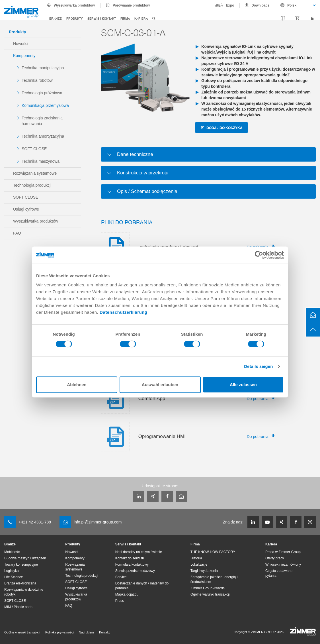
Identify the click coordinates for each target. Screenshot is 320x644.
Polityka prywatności (60, 632)
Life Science (14, 577)
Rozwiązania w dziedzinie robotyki (24, 592)
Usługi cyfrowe (26, 209)
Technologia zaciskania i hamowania (43, 121)
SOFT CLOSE (34, 149)
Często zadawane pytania (279, 573)
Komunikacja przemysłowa (45, 105)
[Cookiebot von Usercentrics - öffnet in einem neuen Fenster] (259, 255)
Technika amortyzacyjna (43, 136)
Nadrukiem (86, 632)
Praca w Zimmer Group (283, 552)
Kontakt (104, 632)
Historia (196, 558)
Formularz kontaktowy (132, 564)
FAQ (17, 233)
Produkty (75, 18)
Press (120, 601)
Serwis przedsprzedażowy (135, 571)
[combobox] (295, 5)
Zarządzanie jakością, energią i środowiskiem (214, 579)
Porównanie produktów (131, 5)
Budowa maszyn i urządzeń (25, 558)
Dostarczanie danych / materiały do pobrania (142, 586)
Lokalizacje (199, 564)
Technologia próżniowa (42, 93)
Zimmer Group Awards (208, 588)
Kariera (141, 18)
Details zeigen (258, 366)
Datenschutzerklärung (124, 312)
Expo (230, 5)
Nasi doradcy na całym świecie (139, 552)
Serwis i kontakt (102, 18)
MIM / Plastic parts (18, 607)
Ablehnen (77, 385)
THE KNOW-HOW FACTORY (213, 552)
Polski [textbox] (292, 5)
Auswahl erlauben (160, 385)
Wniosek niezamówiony (283, 564)
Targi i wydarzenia (204, 571)
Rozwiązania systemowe (35, 173)
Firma (125, 18)
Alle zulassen (243, 385)
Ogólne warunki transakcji (210, 594)
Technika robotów (37, 80)
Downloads (260, 5)
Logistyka (12, 571)
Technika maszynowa (41, 161)
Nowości (21, 44)
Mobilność (12, 552)
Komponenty (24, 56)
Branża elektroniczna (20, 583)
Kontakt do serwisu (130, 558)
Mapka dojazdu (127, 594)
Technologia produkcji (32, 185)
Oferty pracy (275, 558)
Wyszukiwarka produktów (74, 5)
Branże (56, 18)
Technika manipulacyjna (43, 68)
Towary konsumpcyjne (21, 564)
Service (121, 577)
